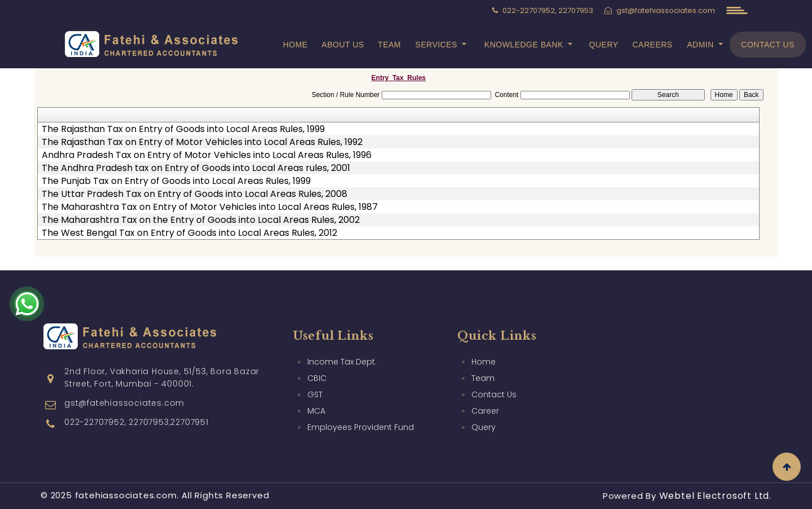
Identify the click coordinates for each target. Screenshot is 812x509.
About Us (343, 45)
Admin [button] (701, 45)
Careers (653, 45)
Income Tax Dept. (342, 362)
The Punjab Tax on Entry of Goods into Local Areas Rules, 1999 (176, 181)
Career (485, 411)
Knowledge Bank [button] (525, 45)
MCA (316, 411)
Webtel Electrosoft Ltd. (715, 496)
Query (604, 45)
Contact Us (768, 45)
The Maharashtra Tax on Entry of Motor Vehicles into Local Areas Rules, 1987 (210, 207)
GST (315, 394)
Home (295, 45)
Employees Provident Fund (361, 427)
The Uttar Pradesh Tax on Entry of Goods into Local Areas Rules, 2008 (195, 194)
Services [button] (437, 45)
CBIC (317, 378)
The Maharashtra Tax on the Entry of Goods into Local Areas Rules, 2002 (201, 220)
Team (389, 45)
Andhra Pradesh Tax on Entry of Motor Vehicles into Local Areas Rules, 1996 (207, 155)
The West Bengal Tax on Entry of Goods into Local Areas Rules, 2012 (189, 233)
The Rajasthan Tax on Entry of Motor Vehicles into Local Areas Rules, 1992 (202, 142)
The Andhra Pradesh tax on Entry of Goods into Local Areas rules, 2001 (196, 168)
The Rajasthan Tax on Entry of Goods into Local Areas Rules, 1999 (183, 129)
